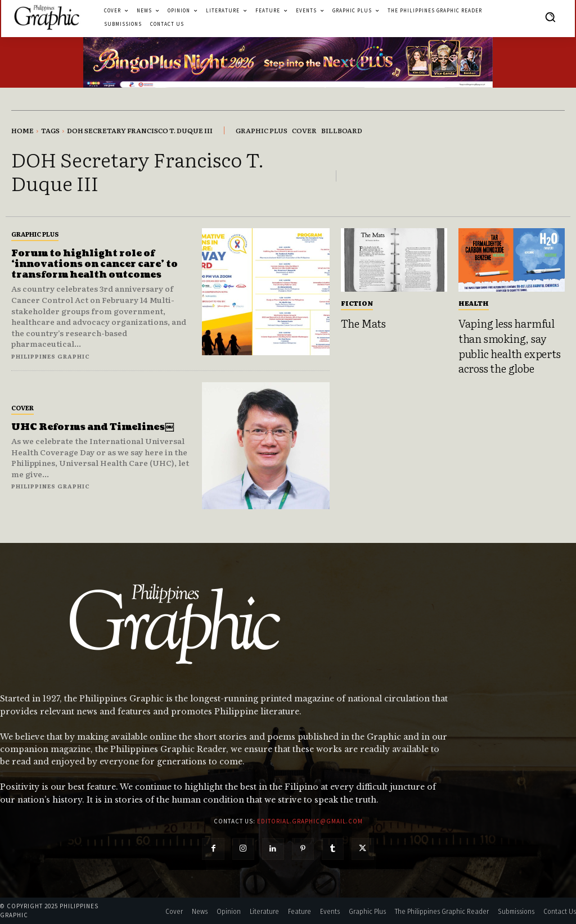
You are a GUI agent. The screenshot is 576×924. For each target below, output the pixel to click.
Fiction (357, 303)
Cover (22, 407)
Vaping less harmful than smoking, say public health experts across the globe (510, 346)
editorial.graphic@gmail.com (310, 821)
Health (474, 303)
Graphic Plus (35, 234)
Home (22, 130)
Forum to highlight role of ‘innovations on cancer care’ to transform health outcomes (94, 264)
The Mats (363, 323)
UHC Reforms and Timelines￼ (93, 427)
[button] (550, 17)
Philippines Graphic (51, 356)
